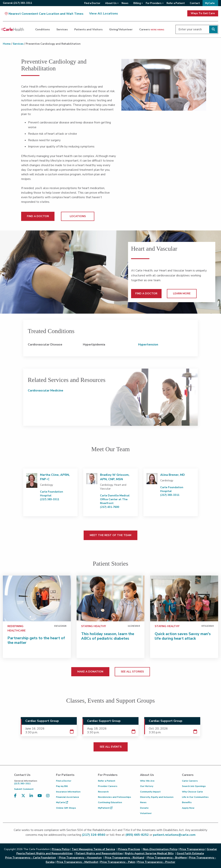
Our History (147, 786)
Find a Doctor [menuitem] (92, 3)
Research (103, 792)
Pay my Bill (62, 786)
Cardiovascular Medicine (46, 391)
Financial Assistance (68, 797)
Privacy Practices (129, 849)
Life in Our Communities (195, 797)
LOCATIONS (78, 216)
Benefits (187, 802)
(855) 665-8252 (137, 835)
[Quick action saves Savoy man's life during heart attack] (184, 598)
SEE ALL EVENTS (111, 747)
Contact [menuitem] (195, 3)
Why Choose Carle (192, 792)
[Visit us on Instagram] (48, 798)
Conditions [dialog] (42, 29)
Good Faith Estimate (190, 853)
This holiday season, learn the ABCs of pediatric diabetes (108, 636)
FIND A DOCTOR (38, 216)
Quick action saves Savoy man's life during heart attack (183, 636)
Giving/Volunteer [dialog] (121, 29)
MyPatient (105, 808)
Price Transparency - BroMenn (167, 858)
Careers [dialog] (152, 29)
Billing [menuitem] (137, 3)
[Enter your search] (197, 29)
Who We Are (147, 781)
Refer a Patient (107, 781)
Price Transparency (192, 849)
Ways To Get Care (203, 13)
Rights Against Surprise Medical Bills (149, 853)
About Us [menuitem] (111, 3)
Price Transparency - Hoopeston (80, 858)
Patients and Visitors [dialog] (88, 29)
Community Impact (150, 792)
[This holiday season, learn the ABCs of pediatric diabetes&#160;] (111, 598)
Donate (144, 808)
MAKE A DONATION (90, 672)
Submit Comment (24, 789)
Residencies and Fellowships (115, 797)
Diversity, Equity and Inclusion (157, 797)
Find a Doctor (64, 781)
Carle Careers (190, 781)
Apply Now (188, 808)
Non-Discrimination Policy (160, 849)
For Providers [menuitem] (154, 3)
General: (18, 3)
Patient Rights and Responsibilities (99, 853)
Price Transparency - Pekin (118, 862)
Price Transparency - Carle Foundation (31, 858)
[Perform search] (213, 29)
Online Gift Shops (66, 808)
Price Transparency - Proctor (156, 862)
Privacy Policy (61, 849)
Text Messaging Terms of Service (93, 849)
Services (18, 44)
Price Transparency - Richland (125, 858)
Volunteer (146, 813)
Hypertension (148, 345)
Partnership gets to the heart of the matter (36, 640)
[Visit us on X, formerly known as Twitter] (23, 798)
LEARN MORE (182, 293)
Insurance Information (68, 792)
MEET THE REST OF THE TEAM (110, 535)
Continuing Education (110, 802)
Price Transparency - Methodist (77, 862)
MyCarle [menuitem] (210, 3)
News (143, 802)
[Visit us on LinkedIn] (31, 798)
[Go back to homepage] (12, 29)
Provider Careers (108, 786)
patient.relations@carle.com (174, 835)
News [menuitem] (125, 3)
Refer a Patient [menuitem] (176, 3)
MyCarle (62, 802)
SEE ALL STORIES (132, 672)
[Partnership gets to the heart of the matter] (37, 598)
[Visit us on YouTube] (40, 798)
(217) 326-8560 (94, 835)
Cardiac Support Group (42, 721)
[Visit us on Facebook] (15, 798)
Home (7, 44)
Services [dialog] (62, 29)
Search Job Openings (194, 786)
